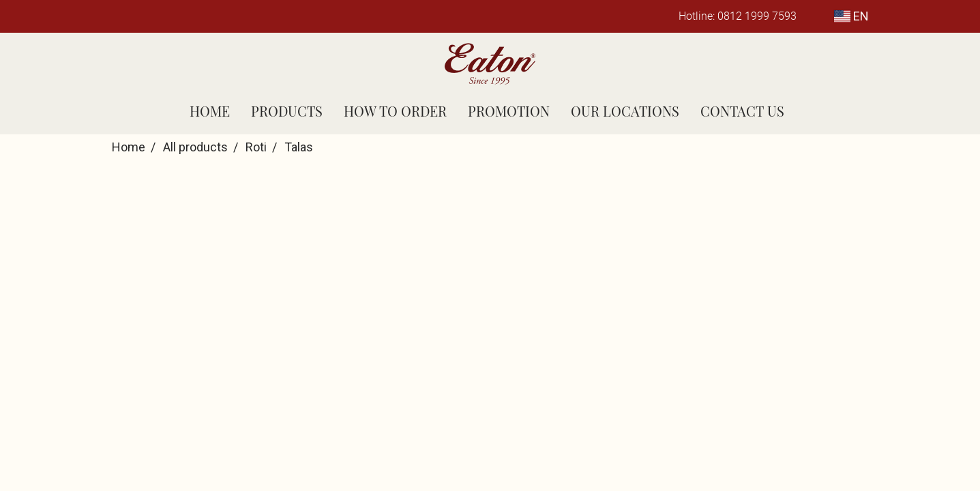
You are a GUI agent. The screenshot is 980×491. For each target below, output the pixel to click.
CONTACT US (742, 111)
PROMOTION (509, 111)
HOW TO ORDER (395, 111)
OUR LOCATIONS (625, 111)
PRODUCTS (287, 111)
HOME (210, 111)
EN (851, 16)
